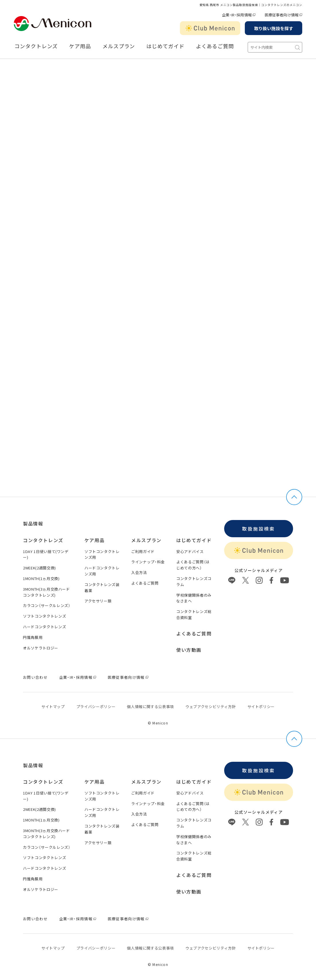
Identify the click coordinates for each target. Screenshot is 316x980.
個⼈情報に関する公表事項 (150, 707)
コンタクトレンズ (36, 46)
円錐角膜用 (33, 637)
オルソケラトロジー (41, 648)
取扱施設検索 (258, 529)
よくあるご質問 (215, 46)
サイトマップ (53, 707)
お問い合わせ (35, 677)
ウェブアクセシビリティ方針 (211, 707)
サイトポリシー (261, 707)
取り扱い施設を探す (274, 28)
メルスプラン (119, 46)
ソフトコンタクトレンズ (44, 616)
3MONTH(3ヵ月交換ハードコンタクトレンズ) (46, 592)
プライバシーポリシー (96, 707)
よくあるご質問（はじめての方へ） (193, 565)
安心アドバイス (190, 551)
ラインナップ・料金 (148, 562)
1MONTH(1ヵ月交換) (41, 578)
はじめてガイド (165, 46)
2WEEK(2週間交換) (39, 568)
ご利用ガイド (143, 551)
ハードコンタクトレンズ (44, 627)
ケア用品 (80, 46)
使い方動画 (189, 650)
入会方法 (139, 572)
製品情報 (33, 523)
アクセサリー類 (98, 601)
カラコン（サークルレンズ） (47, 605)
